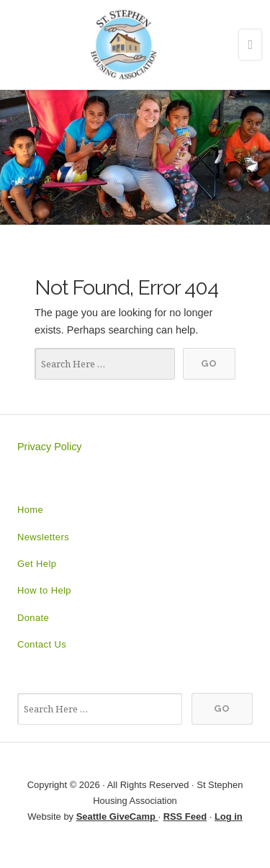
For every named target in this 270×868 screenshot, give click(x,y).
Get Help (37, 564)
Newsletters (43, 537)
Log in (229, 816)
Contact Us (42, 644)
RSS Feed (185, 816)
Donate (33, 618)
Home (30, 510)
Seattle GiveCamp (117, 816)
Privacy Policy (50, 447)
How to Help (44, 590)
